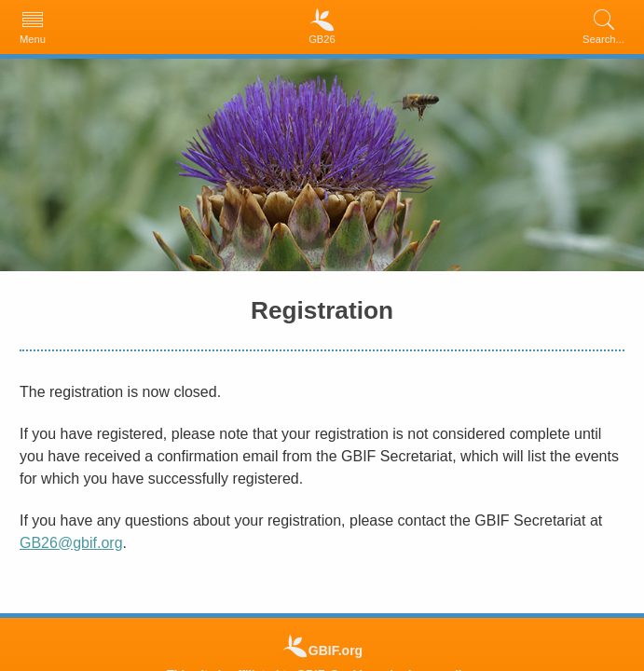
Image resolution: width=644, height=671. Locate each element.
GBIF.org (336, 650)
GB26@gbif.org (71, 543)
